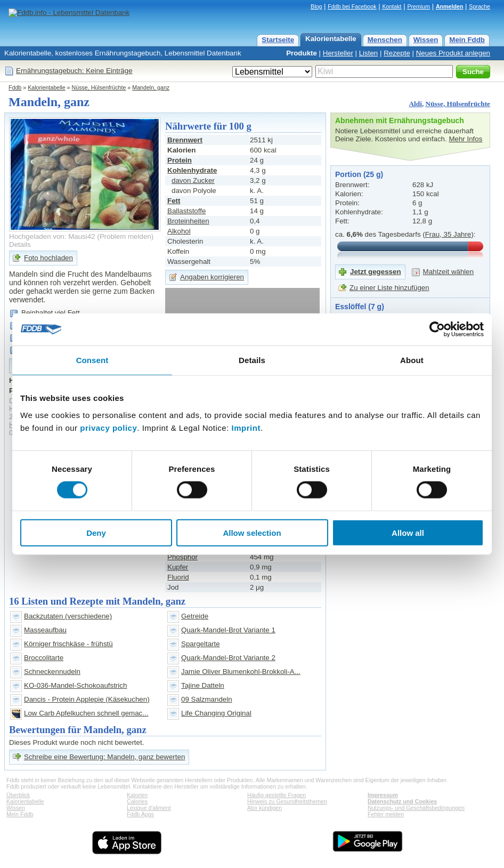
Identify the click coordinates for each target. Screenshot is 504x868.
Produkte (302, 53)
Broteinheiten (188, 221)
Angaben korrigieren (212, 277)
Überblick (18, 795)
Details (20, 244)
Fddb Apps (140, 814)
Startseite (278, 40)
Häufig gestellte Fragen (277, 795)
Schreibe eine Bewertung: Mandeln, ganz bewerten (104, 757)
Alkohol (179, 231)
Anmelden (450, 6)
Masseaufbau (45, 630)
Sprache (479, 6)
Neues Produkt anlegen (453, 53)
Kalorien (137, 795)
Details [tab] (252, 360)
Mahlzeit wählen (449, 272)
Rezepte (397, 53)
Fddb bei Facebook (352, 6)
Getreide (195, 616)
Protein (180, 160)
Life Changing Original (216, 713)
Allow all (408, 532)
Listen (369, 53)
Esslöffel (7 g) (360, 307)
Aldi (415, 104)
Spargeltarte (201, 644)
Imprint (246, 427)
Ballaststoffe (186, 211)
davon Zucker (193, 180)
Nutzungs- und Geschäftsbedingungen (416, 808)
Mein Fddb (467, 40)
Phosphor (182, 557)
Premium (418, 6)
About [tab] (412, 360)
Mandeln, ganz (151, 87)
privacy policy (108, 427)
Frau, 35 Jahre (448, 234)
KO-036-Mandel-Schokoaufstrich (75, 685)
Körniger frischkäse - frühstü (68, 644)
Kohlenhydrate (192, 170)
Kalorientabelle (331, 39)
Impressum (383, 795)
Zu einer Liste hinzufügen (389, 288)
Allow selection (252, 532)
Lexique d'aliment (149, 808)
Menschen (385, 40)
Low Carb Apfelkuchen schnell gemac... (86, 713)
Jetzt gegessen (376, 272)
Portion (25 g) (359, 174)
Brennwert (185, 140)
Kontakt (392, 6)
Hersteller (338, 53)
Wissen (426, 40)
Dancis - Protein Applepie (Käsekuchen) (87, 699)
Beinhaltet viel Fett (51, 313)
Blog (316, 6)
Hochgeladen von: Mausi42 (52, 236)
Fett (174, 201)
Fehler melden (386, 814)
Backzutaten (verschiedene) (68, 616)
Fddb (15, 87)
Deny (96, 532)
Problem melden (125, 236)
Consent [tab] (92, 360)
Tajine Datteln (203, 685)
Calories (137, 801)
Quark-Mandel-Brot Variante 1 (228, 630)
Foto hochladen (48, 258)
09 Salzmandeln (207, 699)
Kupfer (178, 567)
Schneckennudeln (52, 672)
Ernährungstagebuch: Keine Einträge (74, 71)
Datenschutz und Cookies (402, 801)
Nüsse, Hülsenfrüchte (99, 87)
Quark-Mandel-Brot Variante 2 (228, 658)
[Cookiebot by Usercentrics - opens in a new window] (437, 329)
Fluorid (178, 577)
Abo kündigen (265, 808)
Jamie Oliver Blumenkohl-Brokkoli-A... (241, 672)
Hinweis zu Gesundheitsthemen (287, 801)
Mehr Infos (465, 139)
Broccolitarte (44, 658)
